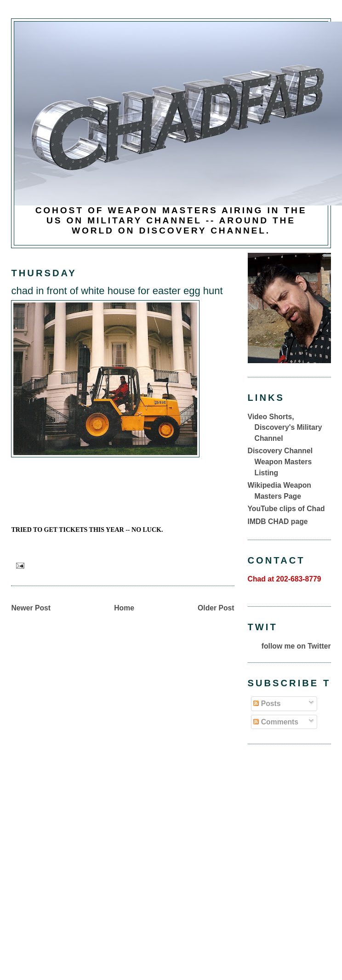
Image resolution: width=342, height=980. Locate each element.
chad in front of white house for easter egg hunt (117, 291)
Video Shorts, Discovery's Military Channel (285, 427)
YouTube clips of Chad (286, 509)
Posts (267, 704)
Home (124, 608)
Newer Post (31, 608)
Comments (276, 722)
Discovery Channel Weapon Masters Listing (280, 462)
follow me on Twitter (296, 646)
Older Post (216, 608)
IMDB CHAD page (278, 521)
